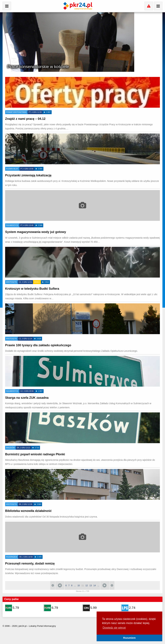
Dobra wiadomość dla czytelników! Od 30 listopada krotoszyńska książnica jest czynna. (51, 517)
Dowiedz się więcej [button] (114, 628)
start (53, 585)
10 (79, 586)
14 (95, 586)
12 (87, 586)
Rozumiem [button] (130, 638)
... (75, 586)
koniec (112, 585)
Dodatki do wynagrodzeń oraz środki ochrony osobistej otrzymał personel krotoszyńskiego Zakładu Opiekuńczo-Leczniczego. (71, 351)
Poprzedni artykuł (60, 585)
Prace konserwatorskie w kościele (38, 67)
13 (91, 586)
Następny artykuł (105, 585)
